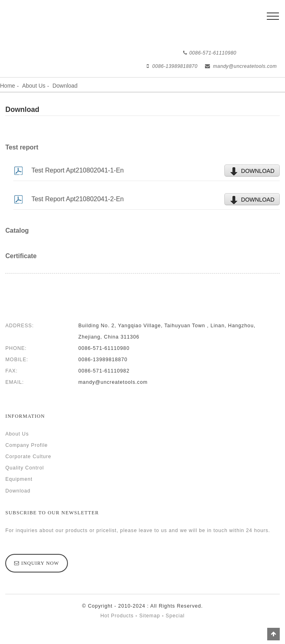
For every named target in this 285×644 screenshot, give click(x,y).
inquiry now (40, 563)
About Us (34, 86)
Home (7, 86)
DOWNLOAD (258, 171)
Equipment (19, 479)
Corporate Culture (28, 457)
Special (175, 616)
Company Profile (26, 445)
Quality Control (24, 468)
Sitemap (150, 616)
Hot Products (117, 616)
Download (65, 86)
